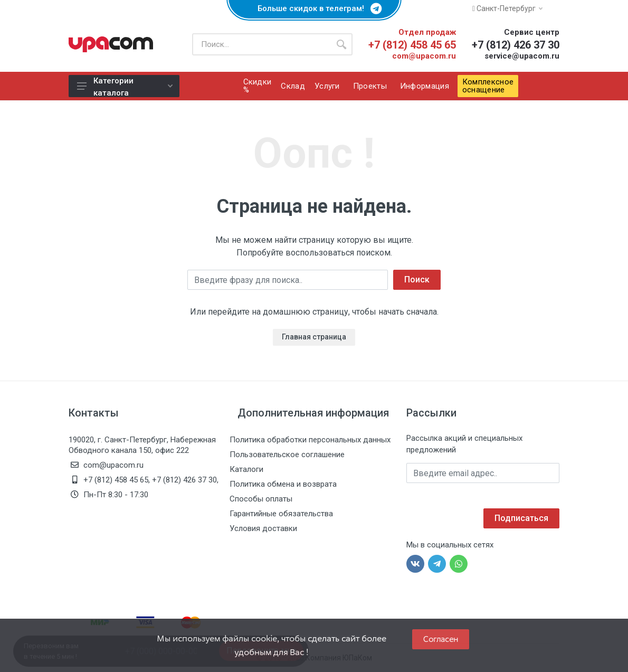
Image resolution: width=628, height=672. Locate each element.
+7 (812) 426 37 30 (516, 45)
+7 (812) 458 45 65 (412, 45)
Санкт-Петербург (507, 8)
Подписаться (521, 518)
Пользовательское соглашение (287, 455)
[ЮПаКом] (111, 44)
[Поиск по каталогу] (261, 44)
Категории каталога (125, 87)
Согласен (441, 639)
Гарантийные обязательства (281, 514)
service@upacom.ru (522, 56)
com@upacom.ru (424, 56)
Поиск (417, 280)
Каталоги (246, 469)
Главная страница (314, 337)
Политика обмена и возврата (283, 484)
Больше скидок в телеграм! (314, 8)
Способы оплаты (261, 499)
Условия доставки (263, 528)
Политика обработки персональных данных (310, 440)
